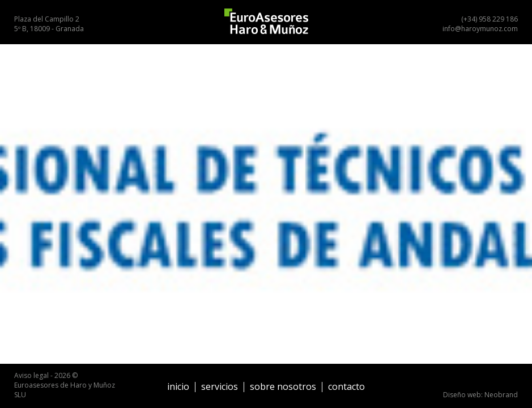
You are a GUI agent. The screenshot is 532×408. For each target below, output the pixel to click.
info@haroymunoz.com (480, 29)
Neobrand (501, 395)
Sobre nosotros (283, 386)
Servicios (220, 386)
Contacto (346, 386)
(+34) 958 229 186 (490, 19)
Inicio (178, 386)
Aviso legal (31, 375)
